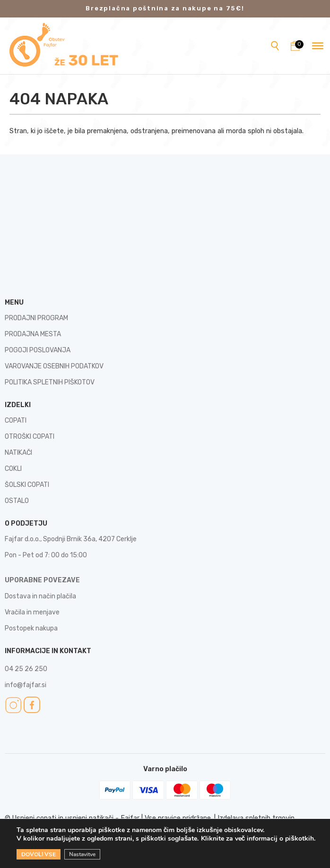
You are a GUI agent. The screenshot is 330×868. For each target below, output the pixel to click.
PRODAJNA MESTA (33, 334)
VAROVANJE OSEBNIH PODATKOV (54, 366)
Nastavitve (82, 854)
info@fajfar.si (26, 685)
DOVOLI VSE (39, 854)
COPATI (16, 421)
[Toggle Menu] (318, 46)
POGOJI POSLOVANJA (38, 350)
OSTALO (17, 501)
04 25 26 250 (26, 669)
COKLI (13, 469)
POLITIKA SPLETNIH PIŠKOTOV (50, 382)
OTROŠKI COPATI (30, 437)
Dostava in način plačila (40, 596)
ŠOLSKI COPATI (27, 485)
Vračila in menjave (32, 612)
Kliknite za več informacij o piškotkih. (258, 838)
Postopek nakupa (31, 628)
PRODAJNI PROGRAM (36, 318)
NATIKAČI (18, 453)
